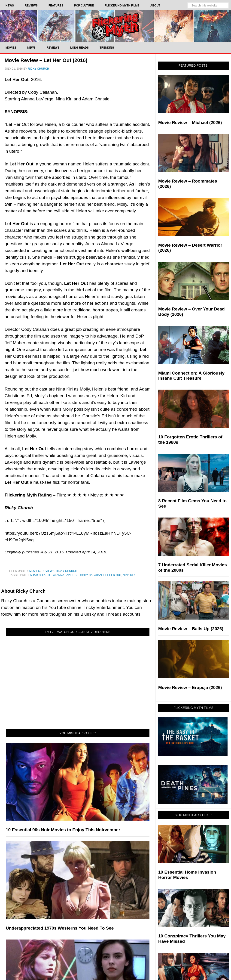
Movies (35, 571)
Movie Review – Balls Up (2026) (191, 629)
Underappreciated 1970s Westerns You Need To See (60, 928)
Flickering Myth (115, 26)
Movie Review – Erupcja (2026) (190, 687)
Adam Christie (41, 575)
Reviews (48, 571)
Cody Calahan (91, 575)
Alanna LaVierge (66, 575)
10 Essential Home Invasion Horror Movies (187, 875)
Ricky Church (67, 571)
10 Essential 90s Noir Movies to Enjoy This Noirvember (63, 830)
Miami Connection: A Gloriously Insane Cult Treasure (191, 376)
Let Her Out (112, 575)
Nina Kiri (129, 575)
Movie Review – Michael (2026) (190, 122)
